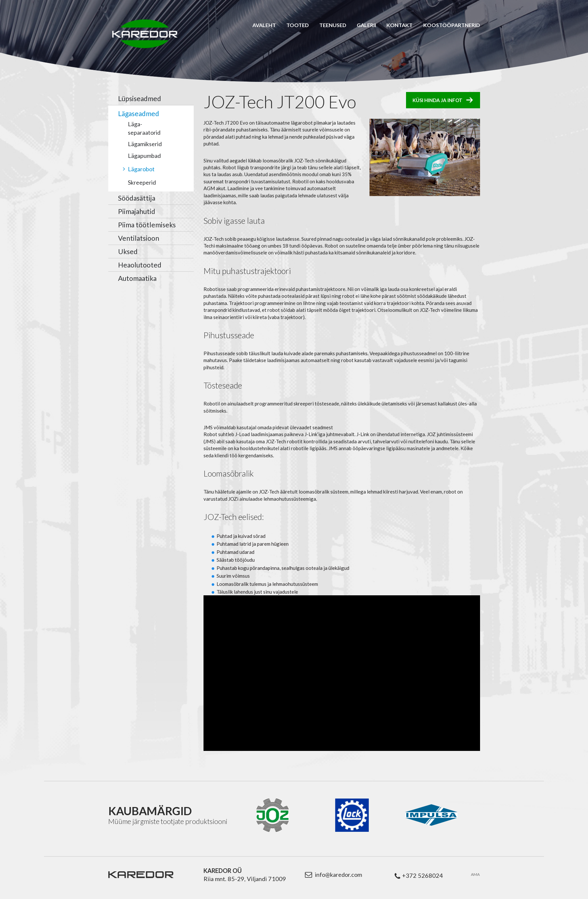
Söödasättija (137, 198)
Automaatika (137, 278)
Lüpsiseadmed (140, 98)
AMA (475, 875)
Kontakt (400, 25)
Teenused (333, 25)
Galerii (366, 25)
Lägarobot (141, 169)
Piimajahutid (137, 211)
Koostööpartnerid (452, 25)
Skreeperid (142, 182)
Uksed (128, 251)
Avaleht (264, 25)
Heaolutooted (140, 265)
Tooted (298, 25)
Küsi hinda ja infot (437, 100)
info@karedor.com (338, 875)
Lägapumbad (144, 156)
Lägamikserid (145, 144)
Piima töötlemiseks (147, 225)
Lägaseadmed (139, 113)
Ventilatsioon (139, 238)
